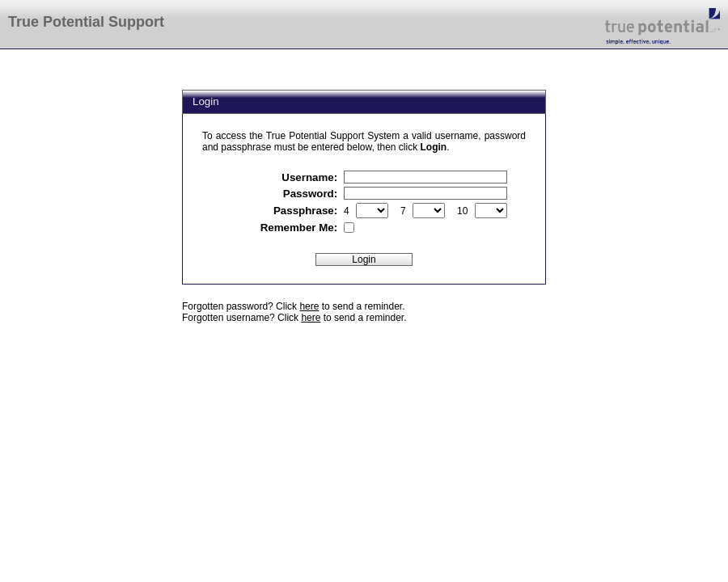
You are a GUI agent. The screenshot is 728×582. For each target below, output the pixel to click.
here (309, 306)
